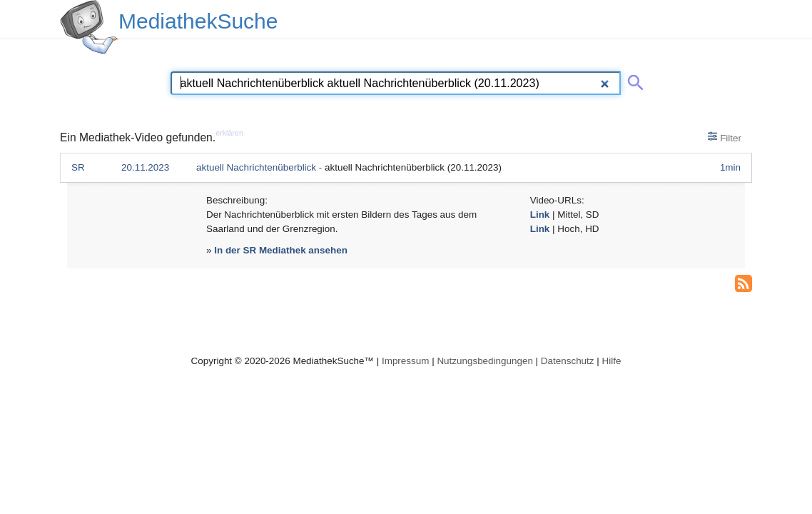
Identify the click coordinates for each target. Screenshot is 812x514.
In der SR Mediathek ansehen (281, 250)
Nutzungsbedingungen (485, 361)
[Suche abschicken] (633, 80)
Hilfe (612, 361)
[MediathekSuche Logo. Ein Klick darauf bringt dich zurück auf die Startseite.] (89, 27)
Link (540, 215)
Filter (725, 137)
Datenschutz (568, 361)
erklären (229, 133)
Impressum (405, 361)
